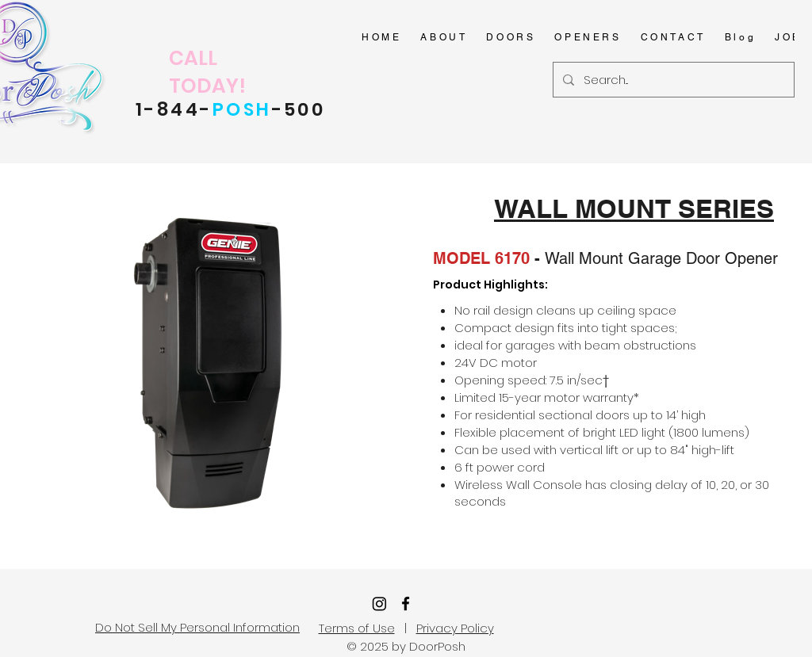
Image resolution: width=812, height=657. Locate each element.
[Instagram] (379, 604)
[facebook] (406, 604)
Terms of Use (357, 628)
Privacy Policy (455, 628)
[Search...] (672, 80)
